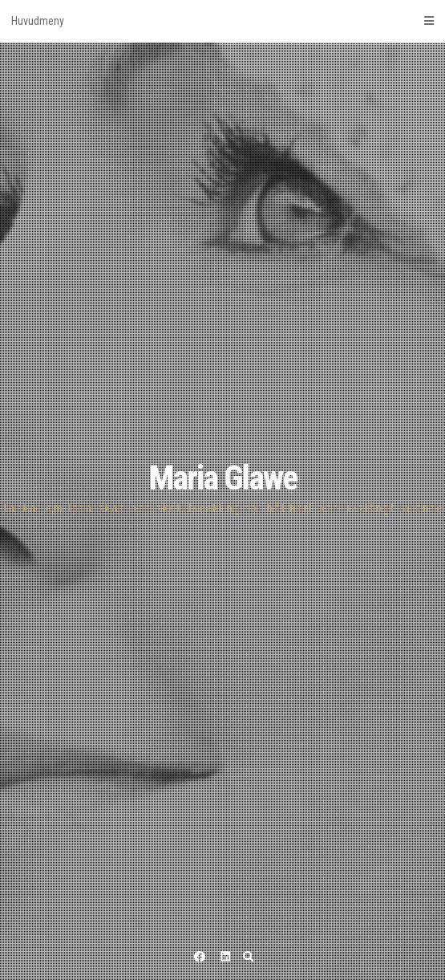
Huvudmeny (222, 21)
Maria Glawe (223, 478)
